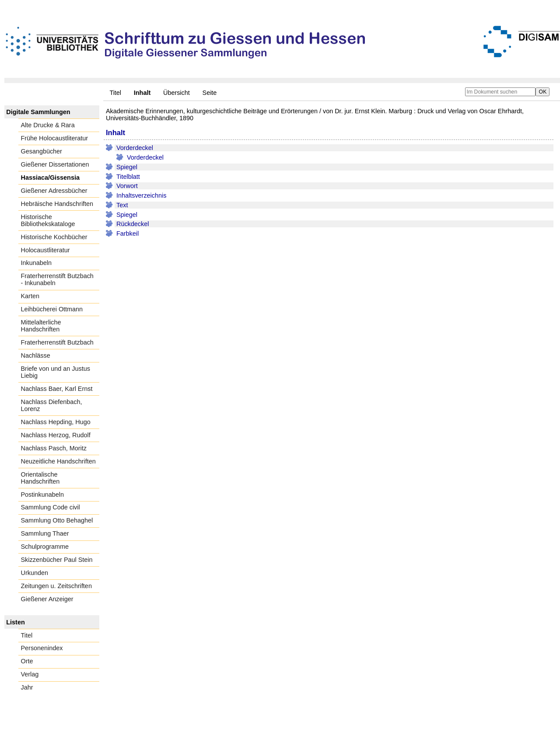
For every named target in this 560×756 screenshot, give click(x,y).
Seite (210, 93)
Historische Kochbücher (54, 237)
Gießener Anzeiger (47, 599)
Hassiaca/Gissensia (50, 178)
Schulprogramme (45, 547)
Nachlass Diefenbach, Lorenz (52, 405)
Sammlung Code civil (51, 507)
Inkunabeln (36, 263)
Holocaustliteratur (45, 250)
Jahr (27, 687)
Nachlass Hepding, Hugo (56, 422)
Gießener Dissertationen (55, 164)
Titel (115, 93)
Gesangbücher (42, 151)
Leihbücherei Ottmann (52, 309)
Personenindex (42, 648)
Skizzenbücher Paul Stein (57, 560)
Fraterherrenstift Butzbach (57, 342)
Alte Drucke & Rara (48, 125)
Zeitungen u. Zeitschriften (56, 586)
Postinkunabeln (42, 495)
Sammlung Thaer (45, 533)
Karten (30, 296)
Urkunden (35, 573)
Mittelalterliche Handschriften (41, 326)
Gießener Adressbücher (54, 191)
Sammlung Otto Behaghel (57, 520)
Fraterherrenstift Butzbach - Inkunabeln (57, 279)
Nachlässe (36, 355)
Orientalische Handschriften (40, 478)
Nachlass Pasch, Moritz (54, 448)
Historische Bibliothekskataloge (48, 220)
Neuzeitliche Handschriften (58, 461)
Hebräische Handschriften (57, 204)
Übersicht (177, 93)
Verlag (30, 674)
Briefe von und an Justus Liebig (56, 372)
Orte (27, 661)
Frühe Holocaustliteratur (55, 138)
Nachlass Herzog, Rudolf (56, 435)
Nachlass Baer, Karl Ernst (57, 389)
